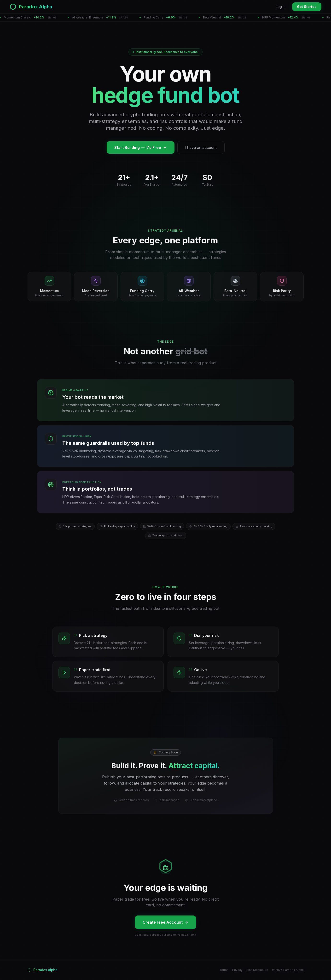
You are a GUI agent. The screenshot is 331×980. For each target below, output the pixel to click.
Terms (224, 970)
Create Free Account (165, 922)
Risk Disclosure (257, 970)
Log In (281, 7)
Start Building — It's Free (141, 147)
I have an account (201, 147)
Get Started (307, 7)
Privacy (237, 970)
